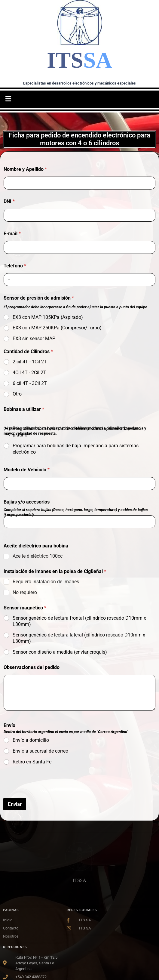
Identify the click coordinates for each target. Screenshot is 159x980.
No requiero (25, 592)
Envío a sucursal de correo (40, 751)
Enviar (15, 804)
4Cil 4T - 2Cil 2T (29, 373)
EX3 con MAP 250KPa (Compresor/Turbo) (57, 328)
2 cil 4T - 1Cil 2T (30, 362)
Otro (17, 394)
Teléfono (15, 266)
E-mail (12, 234)
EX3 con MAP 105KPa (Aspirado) (48, 317)
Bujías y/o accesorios (27, 502)
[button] (8, 99)
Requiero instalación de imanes (46, 582)
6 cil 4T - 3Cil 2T (30, 383)
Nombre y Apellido (25, 169)
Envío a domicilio (31, 740)
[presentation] (49, 794)
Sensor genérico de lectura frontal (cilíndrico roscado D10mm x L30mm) (79, 621)
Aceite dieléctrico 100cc (38, 556)
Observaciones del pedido (32, 667)
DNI (9, 201)
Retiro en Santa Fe (32, 762)
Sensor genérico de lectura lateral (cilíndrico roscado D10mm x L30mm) (79, 638)
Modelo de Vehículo (27, 470)
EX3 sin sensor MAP (34, 339)
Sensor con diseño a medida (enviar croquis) (60, 652)
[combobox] (8, 280)
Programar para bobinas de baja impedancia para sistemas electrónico (76, 449)
